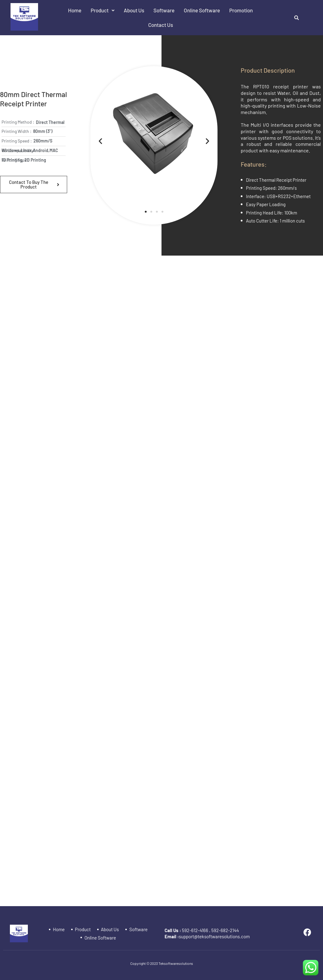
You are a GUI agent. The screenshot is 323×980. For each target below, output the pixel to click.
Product (103, 10)
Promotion (241, 10)
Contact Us (161, 25)
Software (164, 10)
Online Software (202, 10)
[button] (103, 10)
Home (75, 10)
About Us (134, 10)
